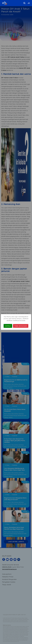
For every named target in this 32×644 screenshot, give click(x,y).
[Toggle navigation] (28, 3)
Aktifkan (8, 326)
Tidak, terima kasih (21, 326)
